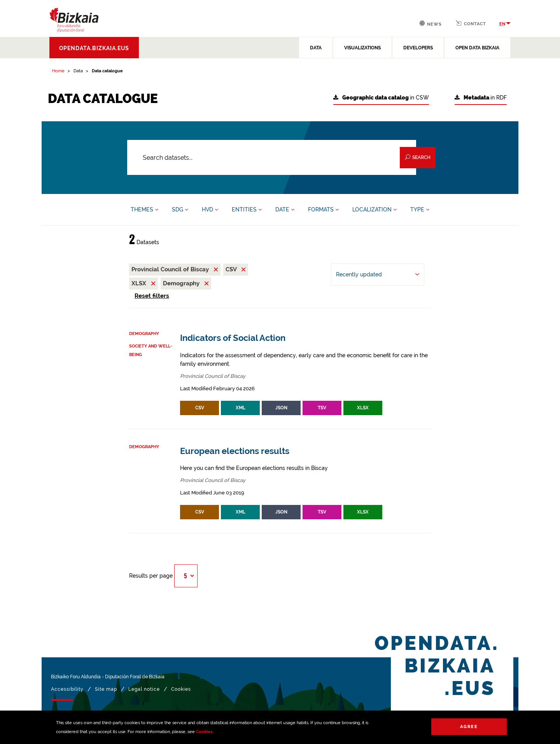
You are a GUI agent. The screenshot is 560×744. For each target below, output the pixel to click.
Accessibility (67, 689)
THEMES (144, 210)
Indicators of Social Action (233, 338)
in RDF (481, 98)
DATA (316, 48)
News (430, 24)
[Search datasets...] (272, 157)
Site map (106, 689)
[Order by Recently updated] (378, 275)
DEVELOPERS (418, 48)
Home (58, 71)
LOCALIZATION (374, 210)
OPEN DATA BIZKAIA (477, 48)
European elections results (235, 451)
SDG (180, 210)
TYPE (420, 210)
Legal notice (144, 689)
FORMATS (323, 210)
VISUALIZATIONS (362, 48)
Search (418, 157)
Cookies (204, 732)
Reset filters (152, 296)
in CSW (381, 98)
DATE (285, 210)
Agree (469, 727)
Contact (471, 23)
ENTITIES (247, 210)
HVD (210, 210)
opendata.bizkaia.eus (94, 48)
